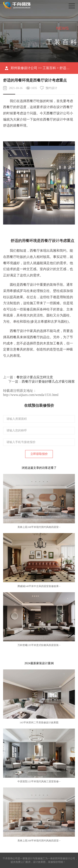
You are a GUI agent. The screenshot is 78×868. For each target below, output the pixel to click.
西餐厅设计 (55, 113)
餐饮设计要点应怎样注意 (35, 377)
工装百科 (49, 68)
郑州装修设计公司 (24, 68)
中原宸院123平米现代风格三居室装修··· (39, 781)
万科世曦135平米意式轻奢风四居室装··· (39, 645)
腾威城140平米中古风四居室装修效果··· (39, 586)
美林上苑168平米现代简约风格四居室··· (39, 527)
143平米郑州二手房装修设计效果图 (39, 723)
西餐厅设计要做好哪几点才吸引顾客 (48, 382)
